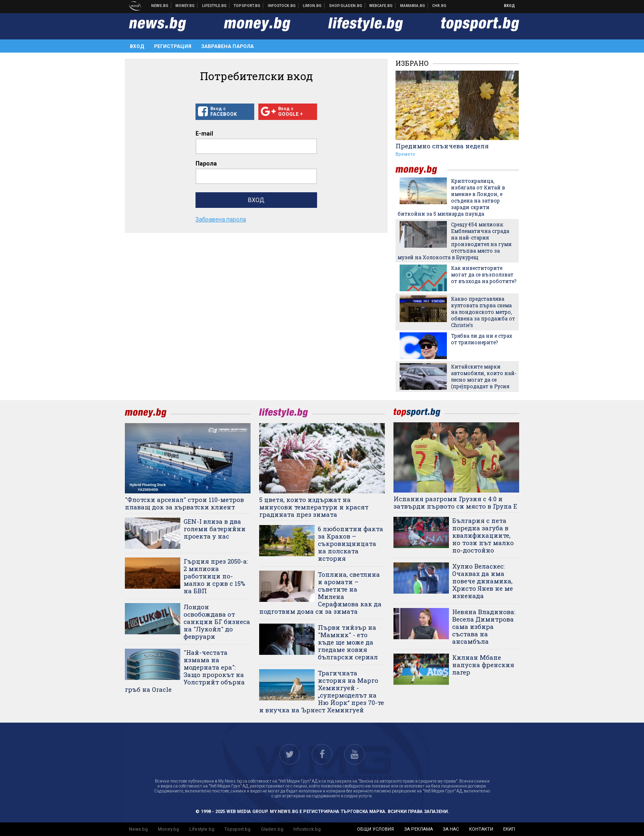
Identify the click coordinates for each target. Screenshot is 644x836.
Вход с (225, 112)
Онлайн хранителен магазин (346, 6)
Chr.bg (439, 6)
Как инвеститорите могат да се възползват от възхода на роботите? (484, 274)
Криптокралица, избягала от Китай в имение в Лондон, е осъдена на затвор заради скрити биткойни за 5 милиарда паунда (451, 197)
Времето (405, 154)
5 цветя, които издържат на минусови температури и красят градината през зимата (314, 507)
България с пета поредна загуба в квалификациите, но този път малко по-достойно (483, 535)
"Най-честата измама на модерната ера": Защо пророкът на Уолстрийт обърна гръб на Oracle (185, 671)
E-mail (204, 134)
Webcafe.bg (381, 6)
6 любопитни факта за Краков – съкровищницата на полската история (351, 544)
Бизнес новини (185, 6)
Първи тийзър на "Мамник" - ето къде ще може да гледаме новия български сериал (348, 642)
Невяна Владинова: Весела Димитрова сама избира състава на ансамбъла (484, 626)
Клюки (215, 6)
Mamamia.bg (413, 6)
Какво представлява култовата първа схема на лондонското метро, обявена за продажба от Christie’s (483, 312)
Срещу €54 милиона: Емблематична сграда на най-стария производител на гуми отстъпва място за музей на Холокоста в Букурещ (455, 241)
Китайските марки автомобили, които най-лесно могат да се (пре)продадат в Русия (484, 376)
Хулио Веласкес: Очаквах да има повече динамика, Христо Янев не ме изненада (483, 581)
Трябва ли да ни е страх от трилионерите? (482, 339)
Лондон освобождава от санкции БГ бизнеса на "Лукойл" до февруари (217, 622)
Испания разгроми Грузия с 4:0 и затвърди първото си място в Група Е (455, 502)
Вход (509, 6)
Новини (160, 6)
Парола (206, 164)
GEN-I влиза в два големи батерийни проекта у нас (215, 529)
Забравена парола (228, 46)
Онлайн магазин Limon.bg (312, 6)
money (421, 170)
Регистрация (173, 46)
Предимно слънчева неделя (442, 146)
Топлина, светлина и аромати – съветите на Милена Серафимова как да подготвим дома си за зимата (320, 593)
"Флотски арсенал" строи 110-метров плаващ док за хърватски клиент (184, 503)
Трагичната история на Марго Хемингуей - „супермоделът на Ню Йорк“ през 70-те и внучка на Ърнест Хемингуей (322, 691)
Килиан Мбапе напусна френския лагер (483, 665)
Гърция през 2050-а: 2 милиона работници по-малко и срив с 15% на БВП (216, 576)
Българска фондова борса (282, 6)
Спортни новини (247, 6)
